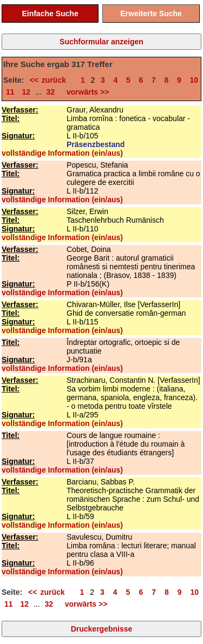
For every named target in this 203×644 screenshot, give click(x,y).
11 (10, 92)
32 (51, 92)
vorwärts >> (86, 92)
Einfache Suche (50, 14)
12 (26, 92)
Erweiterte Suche (151, 14)
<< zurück (51, 80)
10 (194, 80)
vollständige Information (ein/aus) (62, 153)
